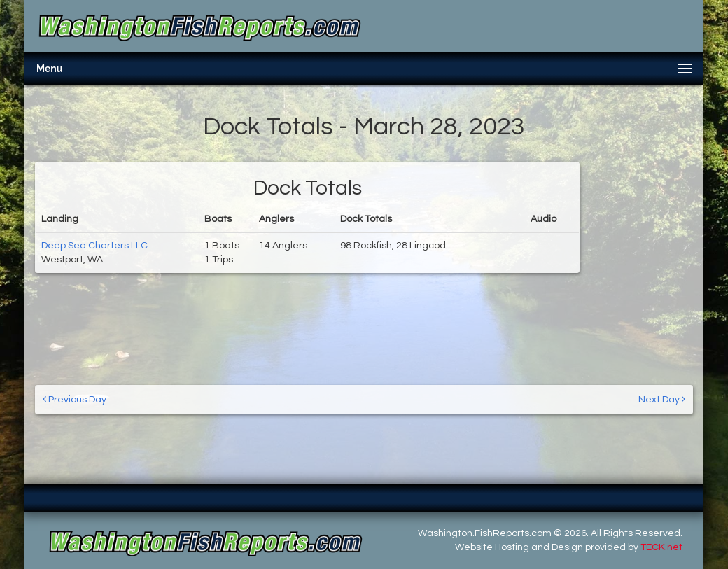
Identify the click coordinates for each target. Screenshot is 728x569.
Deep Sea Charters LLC (94, 246)
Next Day (662, 399)
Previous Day (75, 399)
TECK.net (661, 547)
